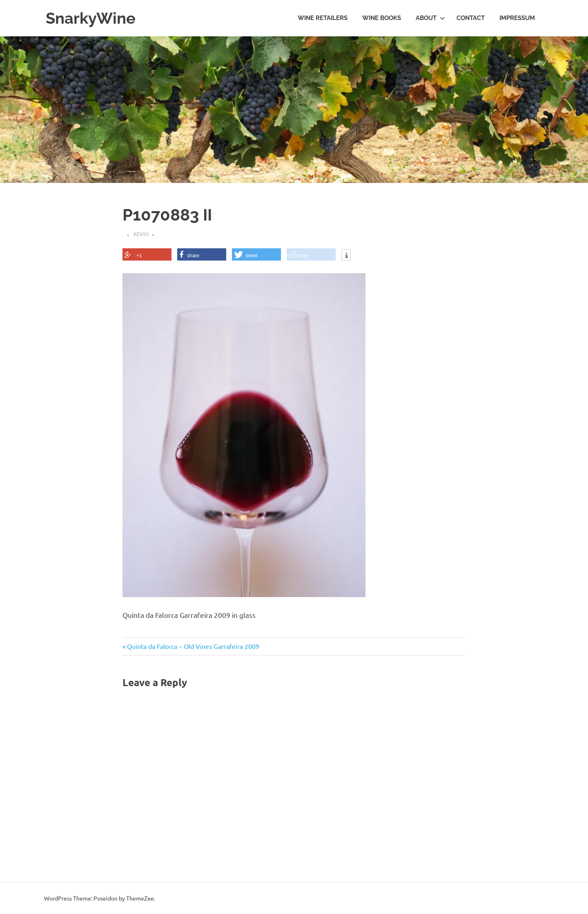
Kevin (141, 234)
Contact (471, 18)
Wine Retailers (323, 18)
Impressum (517, 18)
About (430, 18)
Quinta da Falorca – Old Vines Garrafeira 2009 (193, 646)
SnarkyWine (91, 18)
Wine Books (382, 18)
